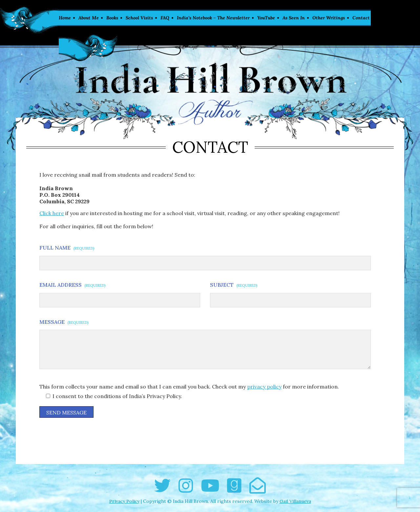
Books (112, 18)
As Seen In (294, 18)
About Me (89, 18)
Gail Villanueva (295, 501)
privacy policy (264, 387)
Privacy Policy (124, 501)
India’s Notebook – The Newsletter (213, 18)
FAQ (165, 18)
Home (65, 18)
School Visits (139, 18)
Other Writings (329, 18)
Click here (52, 213)
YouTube (266, 18)
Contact (361, 18)
